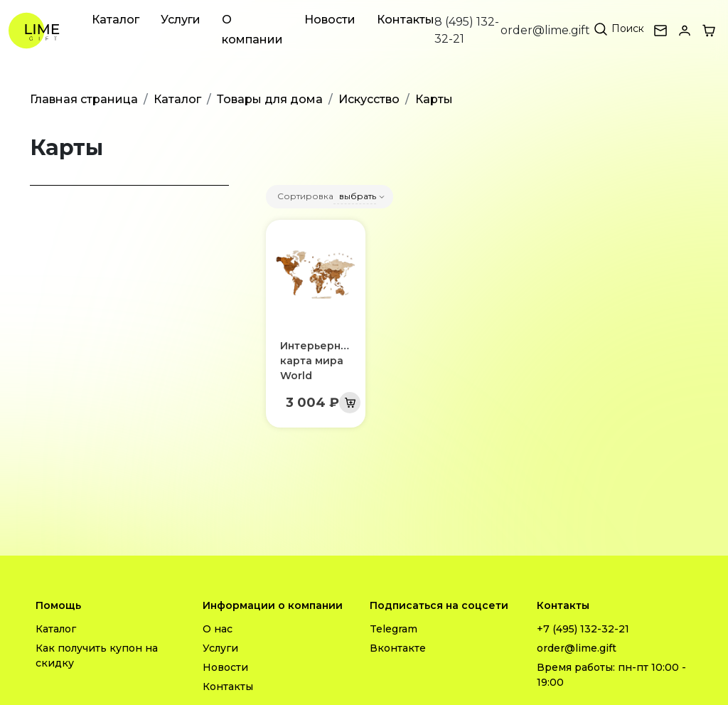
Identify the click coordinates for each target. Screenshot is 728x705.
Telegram (394, 629)
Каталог (116, 20)
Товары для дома (270, 99)
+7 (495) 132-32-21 (583, 629)
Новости (330, 20)
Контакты (406, 20)
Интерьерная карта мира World (317, 361)
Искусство (369, 99)
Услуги (181, 20)
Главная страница (84, 99)
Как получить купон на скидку (97, 656)
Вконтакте (398, 648)
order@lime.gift (545, 30)
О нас (218, 629)
